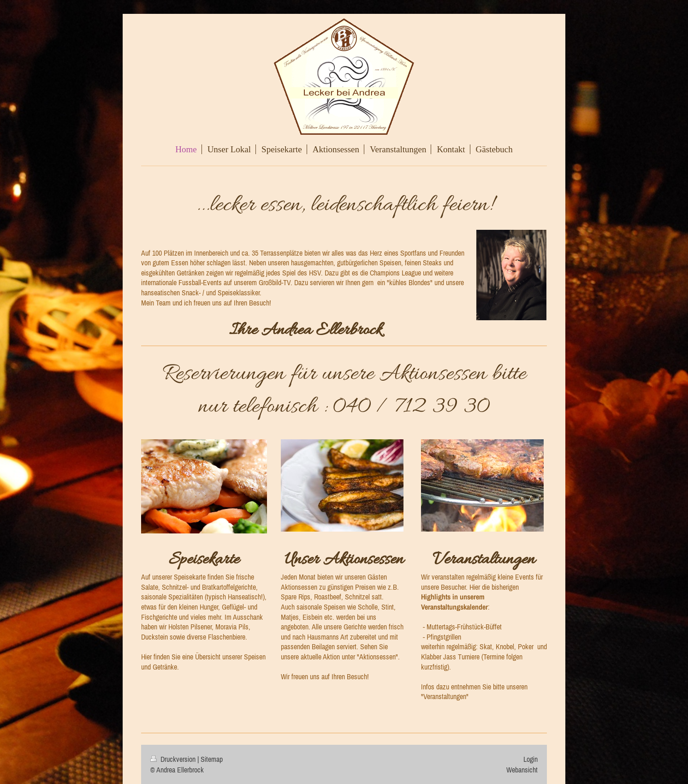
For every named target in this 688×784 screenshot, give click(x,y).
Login (531, 759)
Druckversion (174, 759)
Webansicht (522, 770)
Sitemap (212, 759)
